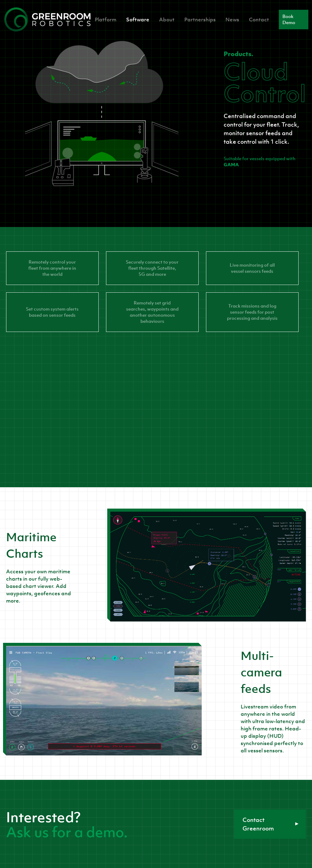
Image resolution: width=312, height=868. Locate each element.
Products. (238, 54)
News (232, 20)
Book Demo (289, 19)
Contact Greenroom (271, 824)
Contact (259, 20)
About (167, 20)
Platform (106, 20)
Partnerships (200, 20)
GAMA (231, 165)
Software (138, 20)
